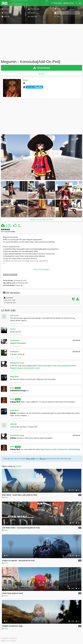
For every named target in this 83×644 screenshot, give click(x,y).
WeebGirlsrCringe (17, 363)
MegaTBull (14, 377)
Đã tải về (9, 227)
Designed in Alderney (9, 638)
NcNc (25, 80)
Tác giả (18, 388)
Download (42, 68)
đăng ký (43, 459)
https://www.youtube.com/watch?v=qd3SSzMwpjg (60, 449)
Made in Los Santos (8, 641)
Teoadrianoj (15, 340)
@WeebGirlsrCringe (18, 391)
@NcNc (13, 413)
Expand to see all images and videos (41, 220)
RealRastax (15, 352)
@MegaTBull (15, 402)
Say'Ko (13, 329)
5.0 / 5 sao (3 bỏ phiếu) (8, 232)
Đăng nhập (31, 459)
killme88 (13, 424)
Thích (19, 227)
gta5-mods (14, 315)
